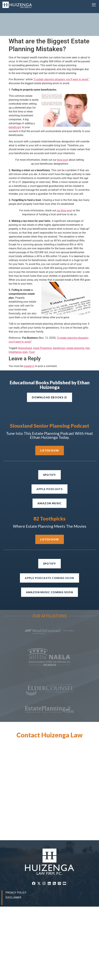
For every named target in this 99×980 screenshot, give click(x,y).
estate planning (75, 325)
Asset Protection (42, 325)
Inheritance (15, 329)
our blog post (64, 188)
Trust (32, 329)
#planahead (25, 325)
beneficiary (15, 104)
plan (25, 329)
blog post (63, 137)
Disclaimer (13, 875)
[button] (94, 5)
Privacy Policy (16, 870)
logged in (29, 343)
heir (87, 325)
